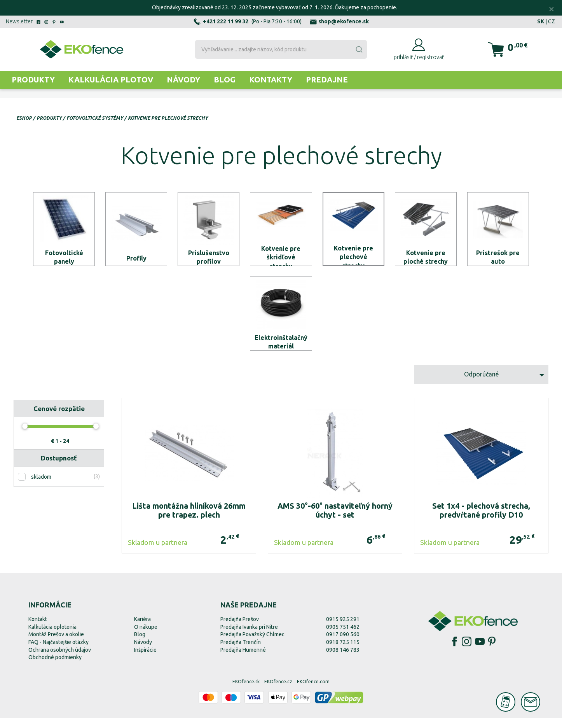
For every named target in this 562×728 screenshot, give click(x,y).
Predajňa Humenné (243, 660)
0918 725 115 (343, 652)
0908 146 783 (343, 660)
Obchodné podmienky (55, 668)
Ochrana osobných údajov (60, 660)
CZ (552, 21)
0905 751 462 (343, 637)
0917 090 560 (343, 645)
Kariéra (142, 630)
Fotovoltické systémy (95, 118)
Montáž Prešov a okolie (56, 645)
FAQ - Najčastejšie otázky (58, 652)
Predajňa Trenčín (241, 652)
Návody (183, 80)
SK (541, 21)
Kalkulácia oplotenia (52, 637)
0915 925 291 (343, 630)
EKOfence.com (313, 692)
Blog (225, 80)
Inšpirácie (145, 660)
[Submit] (359, 49)
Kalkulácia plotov (111, 80)
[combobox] (281, 49)
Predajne (327, 80)
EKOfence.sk (246, 692)
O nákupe (146, 637)
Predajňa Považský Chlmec (252, 645)
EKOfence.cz (278, 692)
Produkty (33, 80)
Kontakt (38, 630)
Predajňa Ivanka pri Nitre (249, 637)
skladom (41, 487)
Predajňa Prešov (240, 630)
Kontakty (271, 80)
